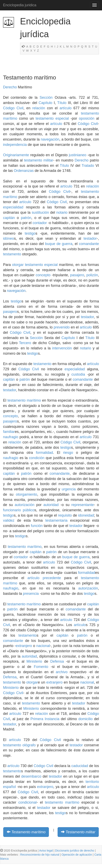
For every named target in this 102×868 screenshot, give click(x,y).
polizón (92, 275)
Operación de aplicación (77, 855)
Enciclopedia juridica (20, 5)
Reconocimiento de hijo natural (40, 855)
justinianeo (77, 155)
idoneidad (86, 515)
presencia (31, 594)
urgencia (69, 489)
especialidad (13, 207)
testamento (12, 254)
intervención (62, 348)
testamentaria (56, 520)
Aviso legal (46, 851)
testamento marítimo (24, 400)
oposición (87, 118)
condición (37, 458)
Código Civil (13, 108)
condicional (27, 802)
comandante (89, 244)
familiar (9, 432)
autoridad (51, 505)
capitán (9, 218)
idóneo (9, 238)
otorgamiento (26, 494)
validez (9, 520)
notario (62, 212)
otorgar (18, 265)
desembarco (31, 776)
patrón (26, 218)
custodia (78, 374)
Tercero (25, 343)
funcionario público (19, 510)
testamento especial (52, 118)
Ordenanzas (24, 171)
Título (62, 103)
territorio (92, 782)
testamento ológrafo (19, 745)
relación (39, 108)
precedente (52, 578)
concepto (43, 275)
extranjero (24, 646)
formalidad (44, 453)
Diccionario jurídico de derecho (75, 851)
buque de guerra (59, 244)
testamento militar (39, 160)
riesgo (68, 453)
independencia (15, 145)
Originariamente (16, 155)
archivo (62, 672)
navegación (50, 139)
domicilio (86, 719)
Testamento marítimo (28, 832)
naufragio (11, 437)
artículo (66, 108)
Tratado (88, 166)
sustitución (40, 212)
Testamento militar (81, 832)
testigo (30, 233)
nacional (43, 646)
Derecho (10, 87)
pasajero (77, 275)
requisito (65, 515)
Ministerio (34, 661)
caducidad (80, 766)
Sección (46, 98)
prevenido (62, 327)
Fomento (41, 667)
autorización (24, 505)
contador (40, 223)
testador (90, 238)
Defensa (57, 661)
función (37, 526)
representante (83, 505)
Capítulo (46, 103)
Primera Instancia (45, 719)
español (9, 787)
